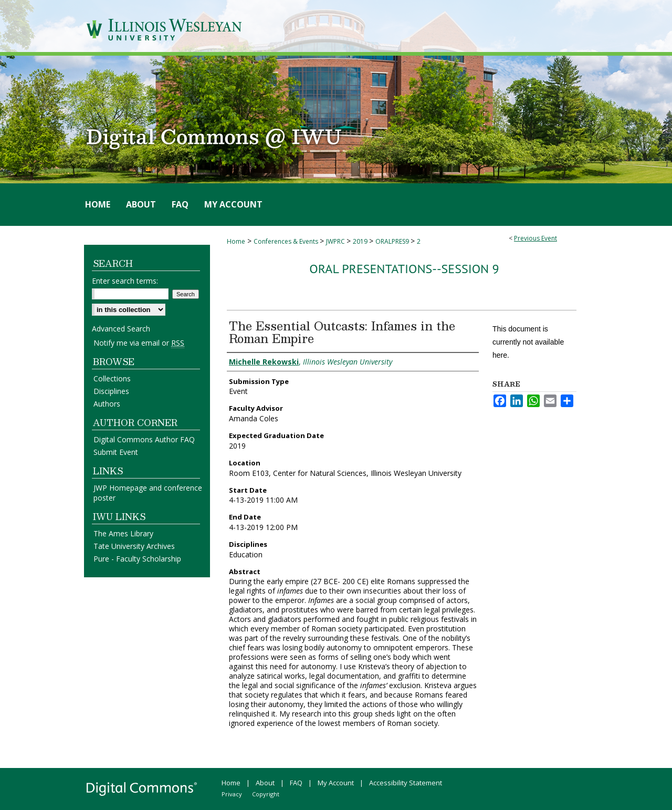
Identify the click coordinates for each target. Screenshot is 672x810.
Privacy (232, 794)
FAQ (296, 783)
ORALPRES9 (393, 241)
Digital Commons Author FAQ (144, 439)
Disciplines (111, 391)
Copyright (266, 794)
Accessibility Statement (406, 783)
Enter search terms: (125, 281)
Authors (107, 404)
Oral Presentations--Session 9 (404, 269)
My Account (336, 783)
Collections (112, 378)
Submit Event (116, 452)
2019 (361, 241)
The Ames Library (123, 533)
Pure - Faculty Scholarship (137, 559)
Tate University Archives (134, 546)
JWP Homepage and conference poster (148, 493)
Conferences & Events (287, 241)
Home (236, 241)
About (265, 783)
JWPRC (336, 241)
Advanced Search (121, 329)
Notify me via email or (139, 343)
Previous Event (535, 238)
